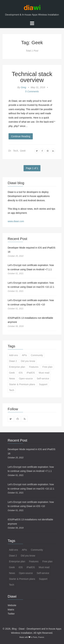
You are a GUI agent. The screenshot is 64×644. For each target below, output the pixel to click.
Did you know (28, 361)
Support (43, 384)
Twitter (11, 614)
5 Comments (32, 91)
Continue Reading (21, 136)
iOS (21, 373)
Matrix (11, 610)
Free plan (47, 367)
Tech (16, 151)
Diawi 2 (13, 361)
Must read (44, 373)
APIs (24, 355)
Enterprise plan (17, 367)
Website (12, 605)
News (12, 379)
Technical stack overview (32, 77)
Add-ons (13, 355)
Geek (23, 151)
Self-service (43, 379)
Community (37, 355)
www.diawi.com (16, 221)
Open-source (26, 379)
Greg (23, 87)
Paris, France (38, 637)
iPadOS (31, 373)
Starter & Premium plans (22, 384)
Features (34, 367)
